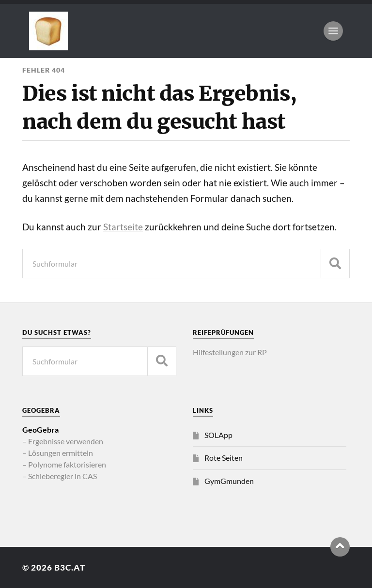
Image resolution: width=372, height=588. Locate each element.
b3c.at (70, 567)
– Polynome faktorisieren (64, 464)
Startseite (123, 227)
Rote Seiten (224, 458)
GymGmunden (229, 481)
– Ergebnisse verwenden (63, 441)
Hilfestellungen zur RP (230, 352)
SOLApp (218, 435)
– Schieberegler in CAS (60, 476)
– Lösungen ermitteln (58, 453)
